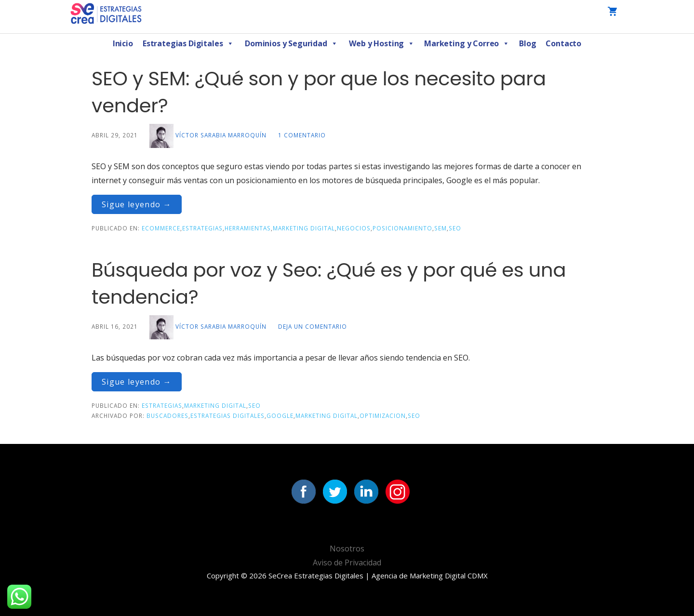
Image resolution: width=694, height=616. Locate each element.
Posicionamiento (402, 228)
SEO (455, 228)
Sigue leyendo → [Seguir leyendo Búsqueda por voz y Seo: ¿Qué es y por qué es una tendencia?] (137, 382)
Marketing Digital (304, 228)
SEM (440, 228)
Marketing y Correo (467, 43)
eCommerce (161, 228)
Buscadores (167, 415)
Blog (527, 43)
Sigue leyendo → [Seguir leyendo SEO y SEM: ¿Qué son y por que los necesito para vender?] (137, 204)
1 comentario (302, 135)
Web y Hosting (382, 43)
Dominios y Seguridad (291, 43)
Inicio (123, 43)
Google (280, 415)
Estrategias (202, 228)
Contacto (563, 43)
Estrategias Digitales (188, 43)
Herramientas (248, 228)
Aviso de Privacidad (347, 562)
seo (414, 415)
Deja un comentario (313, 326)
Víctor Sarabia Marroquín (221, 135)
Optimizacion (383, 415)
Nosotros (347, 549)
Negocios (354, 228)
